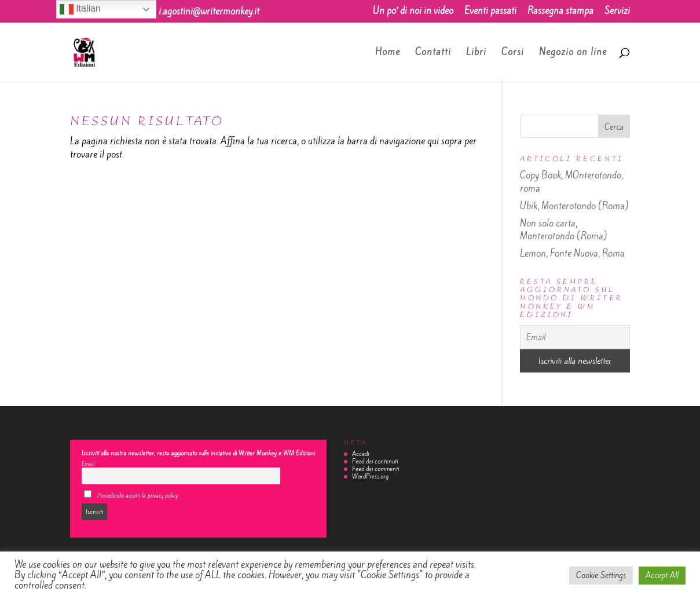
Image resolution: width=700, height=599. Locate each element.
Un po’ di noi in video (413, 12)
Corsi (513, 53)
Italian (80, 9)
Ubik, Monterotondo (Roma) (574, 206)
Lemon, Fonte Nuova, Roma (572, 253)
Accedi (360, 454)
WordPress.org (370, 476)
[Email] (575, 337)
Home (388, 53)
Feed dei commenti (375, 469)
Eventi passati (490, 12)
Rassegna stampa (560, 12)
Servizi (617, 12)
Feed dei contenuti (375, 461)
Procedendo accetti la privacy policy (131, 495)
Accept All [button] (662, 576)
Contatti (433, 53)
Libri (476, 53)
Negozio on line (573, 53)
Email (88, 464)
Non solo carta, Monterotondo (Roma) (564, 230)
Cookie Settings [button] (601, 576)
